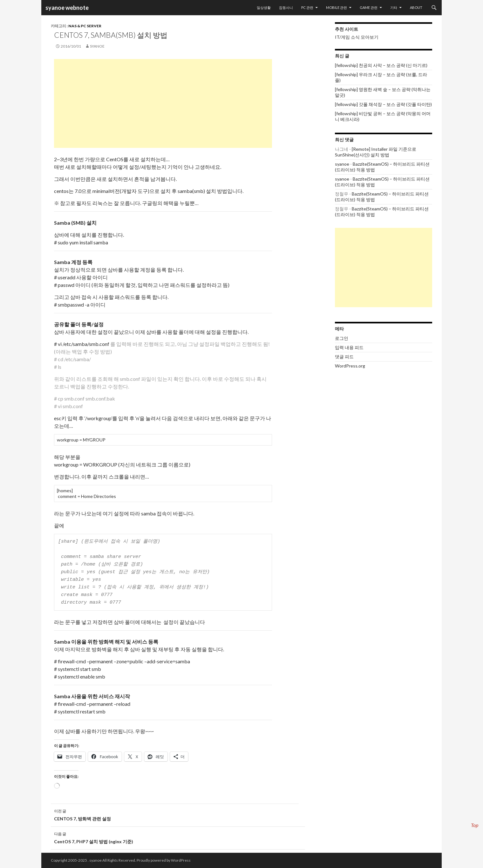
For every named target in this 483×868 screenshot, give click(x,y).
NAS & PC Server (85, 26)
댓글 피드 (344, 357)
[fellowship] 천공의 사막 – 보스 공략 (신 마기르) (381, 65)
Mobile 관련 (337, 7)
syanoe (97, 46)
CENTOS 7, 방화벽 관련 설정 (178, 814)
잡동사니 (286, 7)
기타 (394, 7)
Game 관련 (369, 7)
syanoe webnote (67, 8)
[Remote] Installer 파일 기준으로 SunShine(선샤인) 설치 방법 (376, 152)
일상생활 (264, 7)
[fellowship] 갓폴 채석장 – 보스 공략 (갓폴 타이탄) (383, 104)
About (416, 7)
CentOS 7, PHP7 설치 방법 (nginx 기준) (178, 837)
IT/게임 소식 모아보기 (357, 37)
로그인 (342, 338)
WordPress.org (350, 366)
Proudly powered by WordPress (164, 860)
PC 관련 (307, 7)
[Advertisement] (163, 103)
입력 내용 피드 (349, 347)
